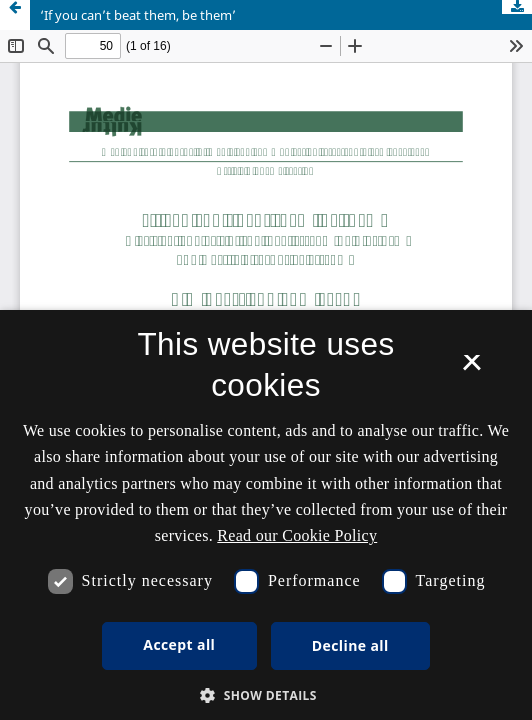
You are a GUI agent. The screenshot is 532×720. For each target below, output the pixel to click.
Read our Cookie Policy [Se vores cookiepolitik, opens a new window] (297, 535)
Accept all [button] (179, 644)
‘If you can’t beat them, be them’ (138, 15)
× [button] (471, 369)
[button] (266, 695)
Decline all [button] (350, 645)
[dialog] (266, 515)
